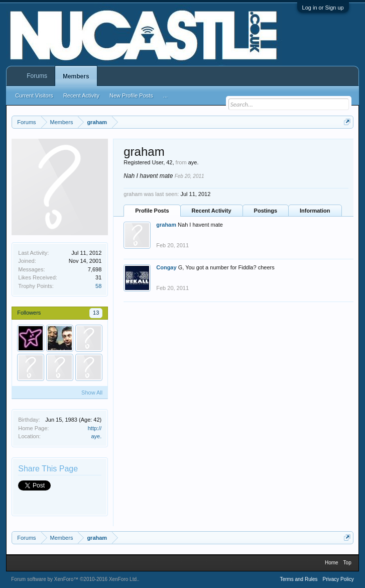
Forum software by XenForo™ (75, 579)
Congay (166, 267)
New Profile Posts (131, 95)
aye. (96, 436)
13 (96, 313)
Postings (266, 211)
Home (332, 563)
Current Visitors (34, 95)
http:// (95, 428)
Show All (92, 393)
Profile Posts (152, 211)
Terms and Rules (298, 579)
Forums (37, 76)
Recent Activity (212, 211)
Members (76, 76)
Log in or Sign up (323, 8)
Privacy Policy (338, 579)
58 (98, 286)
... (165, 95)
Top (347, 563)
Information (315, 211)
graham (166, 225)
